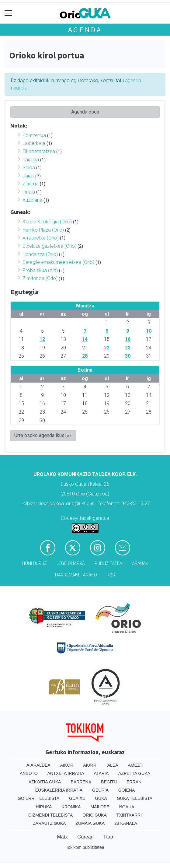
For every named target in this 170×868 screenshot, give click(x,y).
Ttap (108, 837)
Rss (111, 575)
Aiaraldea (38, 765)
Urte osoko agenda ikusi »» (43, 435)
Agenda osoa (85, 112)
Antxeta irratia (66, 773)
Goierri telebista (38, 798)
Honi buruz (34, 563)
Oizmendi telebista (51, 815)
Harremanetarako (76, 575)
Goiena (127, 790)
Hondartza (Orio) (40, 254)
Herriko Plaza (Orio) (43, 230)
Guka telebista (135, 798)
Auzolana (32, 200)
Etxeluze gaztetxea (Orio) (49, 246)
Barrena (81, 782)
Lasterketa (34, 143)
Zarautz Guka (49, 823)
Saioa (29, 168)
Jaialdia (31, 160)
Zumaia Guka (90, 823)
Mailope (100, 807)
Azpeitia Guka (134, 773)
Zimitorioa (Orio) (40, 278)
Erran (134, 782)
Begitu (109, 782)
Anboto (29, 773)
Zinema (31, 184)
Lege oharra (71, 563)
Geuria (100, 790)
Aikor (67, 765)
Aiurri (90, 765)
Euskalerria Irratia (59, 790)
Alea (113, 765)
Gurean (85, 837)
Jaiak (28, 176)
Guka (101, 798)
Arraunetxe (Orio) (41, 238)
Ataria (101, 773)
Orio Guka (94, 815)
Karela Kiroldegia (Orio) (47, 222)
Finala (29, 192)
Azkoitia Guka (45, 782)
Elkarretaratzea (39, 151)
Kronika (71, 807)
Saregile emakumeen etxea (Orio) (58, 262)
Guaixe (77, 798)
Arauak (140, 563)
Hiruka (44, 807)
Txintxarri (129, 815)
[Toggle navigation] (8, 13)
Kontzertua (34, 135)
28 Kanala (126, 823)
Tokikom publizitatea (85, 847)
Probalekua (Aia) (40, 270)
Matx (62, 837)
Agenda (85, 30)
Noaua (127, 807)
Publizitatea (108, 563)
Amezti (136, 765)
